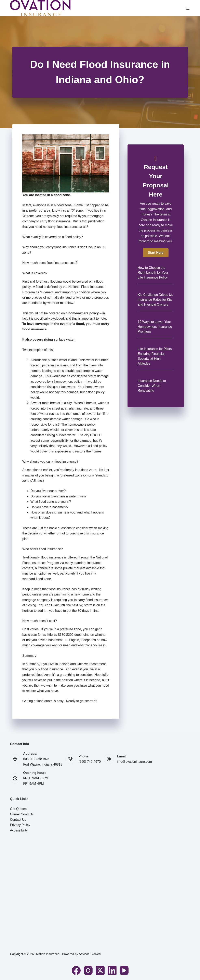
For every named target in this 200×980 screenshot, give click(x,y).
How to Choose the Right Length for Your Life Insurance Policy (153, 273)
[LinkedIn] (112, 970)
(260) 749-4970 (90, 762)
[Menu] (188, 8)
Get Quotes (18, 809)
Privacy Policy (20, 825)
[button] (156, 253)
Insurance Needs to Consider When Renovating (152, 386)
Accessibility (19, 830)
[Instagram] (88, 970)
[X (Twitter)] (100, 970)
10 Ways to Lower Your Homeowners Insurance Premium (155, 327)
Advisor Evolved (90, 954)
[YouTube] (124, 970)
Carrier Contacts (22, 814)
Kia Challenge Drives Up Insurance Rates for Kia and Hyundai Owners (155, 300)
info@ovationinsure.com (134, 762)
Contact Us (18, 820)
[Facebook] (76, 970)
